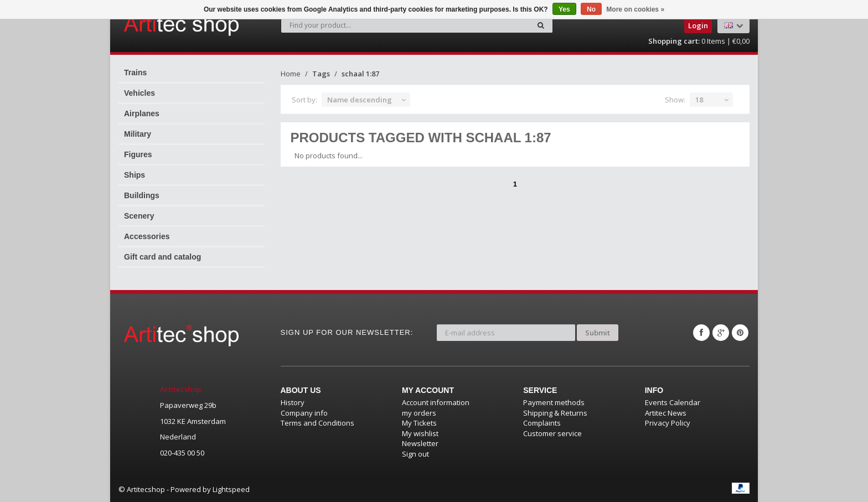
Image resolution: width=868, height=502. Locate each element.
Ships (135, 175)
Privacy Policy (668, 423)
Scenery (139, 216)
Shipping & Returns (555, 413)
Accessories (147, 236)
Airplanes (142, 113)
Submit (598, 333)
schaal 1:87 (360, 74)
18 (699, 100)
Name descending (360, 100)
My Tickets (419, 423)
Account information (436, 402)
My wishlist (420, 433)
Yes (564, 9)
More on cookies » (635, 9)
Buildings (142, 195)
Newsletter (420, 443)
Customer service (552, 433)
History (293, 402)
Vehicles (139, 93)
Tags (321, 74)
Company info (304, 413)
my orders (419, 413)
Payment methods (554, 402)
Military (138, 134)
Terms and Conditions (317, 423)
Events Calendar (673, 402)
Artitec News (666, 413)
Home (291, 74)
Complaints (542, 423)
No (591, 9)
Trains (135, 73)
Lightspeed (231, 489)
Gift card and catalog (162, 257)
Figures (138, 154)
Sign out (415, 454)
